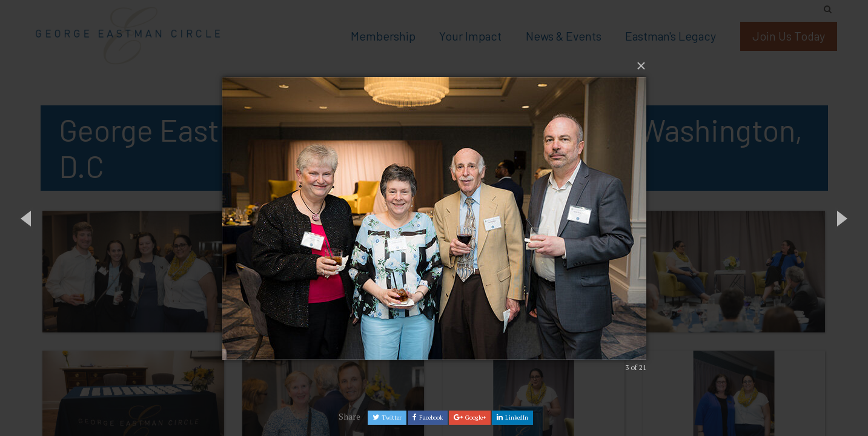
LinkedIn (512, 418)
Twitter (387, 418)
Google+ (470, 418)
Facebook (428, 418)
